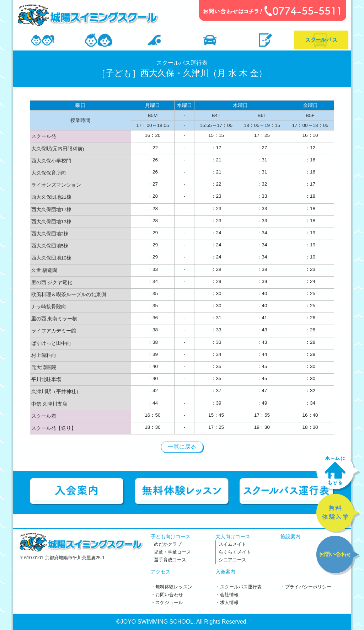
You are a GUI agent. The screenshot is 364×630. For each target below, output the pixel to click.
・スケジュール (167, 602)
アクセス (161, 572)
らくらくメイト (235, 552)
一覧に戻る (182, 447)
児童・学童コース (172, 552)
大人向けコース (233, 536)
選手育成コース (170, 560)
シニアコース (232, 560)
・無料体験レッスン (172, 587)
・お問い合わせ (167, 595)
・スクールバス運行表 (239, 587)
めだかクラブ (168, 544)
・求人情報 (227, 602)
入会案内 (225, 572)
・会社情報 (227, 595)
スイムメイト (232, 544)
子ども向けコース (171, 536)
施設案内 (290, 536)
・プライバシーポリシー (306, 587)
